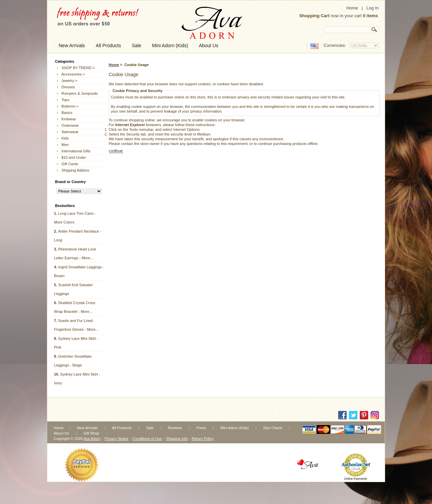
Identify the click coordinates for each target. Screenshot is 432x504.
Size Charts (273, 428)
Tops (65, 100)
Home (352, 8)
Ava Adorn (92, 439)
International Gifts (76, 151)
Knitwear (69, 119)
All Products (122, 428)
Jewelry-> (69, 81)
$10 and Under (74, 157)
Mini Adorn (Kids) (235, 428)
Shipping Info (177, 439)
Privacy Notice (116, 439)
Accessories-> (73, 74)
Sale (150, 428)
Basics (67, 113)
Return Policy (203, 439)
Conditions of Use (147, 439)
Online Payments (356, 479)
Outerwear (70, 125)
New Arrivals (87, 428)
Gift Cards (70, 164)
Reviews (175, 428)
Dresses (68, 87)
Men (65, 145)
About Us (61, 433)
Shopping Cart (315, 16)
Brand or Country (70, 182)
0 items (370, 16)
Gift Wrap (91, 433)
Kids (65, 138)
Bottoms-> (70, 106)
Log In (373, 8)
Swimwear (70, 132)
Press (201, 428)
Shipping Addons (75, 170)
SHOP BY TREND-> (78, 68)
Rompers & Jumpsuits (80, 93)
